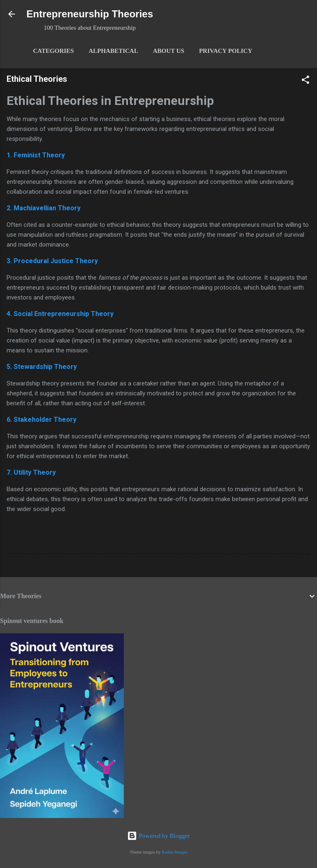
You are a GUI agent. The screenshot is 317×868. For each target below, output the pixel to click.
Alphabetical (114, 51)
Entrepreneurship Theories (90, 14)
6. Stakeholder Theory (41, 420)
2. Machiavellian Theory (44, 208)
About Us (168, 51)
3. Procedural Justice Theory (52, 261)
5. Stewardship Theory (42, 367)
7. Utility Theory (31, 472)
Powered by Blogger (158, 836)
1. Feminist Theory (36, 155)
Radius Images (175, 852)
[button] (305, 81)
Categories (53, 51)
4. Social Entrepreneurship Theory (60, 314)
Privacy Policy (226, 51)
